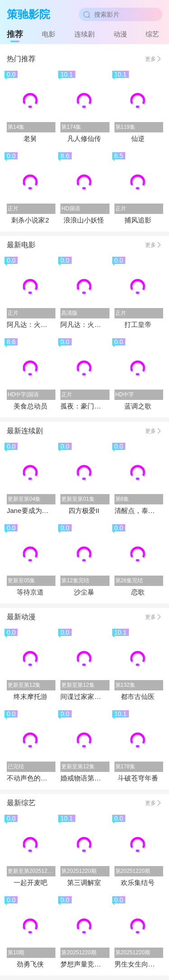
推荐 (15, 34)
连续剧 (84, 34)
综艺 (152, 34)
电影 (49, 34)
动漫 (120, 34)
